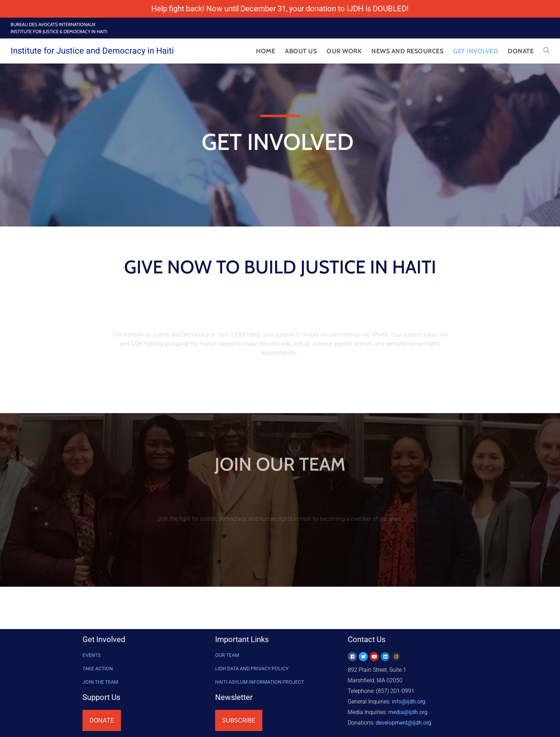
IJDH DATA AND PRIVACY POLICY (252, 669)
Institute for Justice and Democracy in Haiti (92, 51)
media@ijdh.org (408, 712)
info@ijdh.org (409, 702)
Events (92, 655)
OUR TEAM (227, 655)
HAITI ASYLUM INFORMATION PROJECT (260, 682)
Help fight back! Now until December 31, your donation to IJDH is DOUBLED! (280, 9)
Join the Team (100, 682)
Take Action (98, 669)
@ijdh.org (403, 723)
